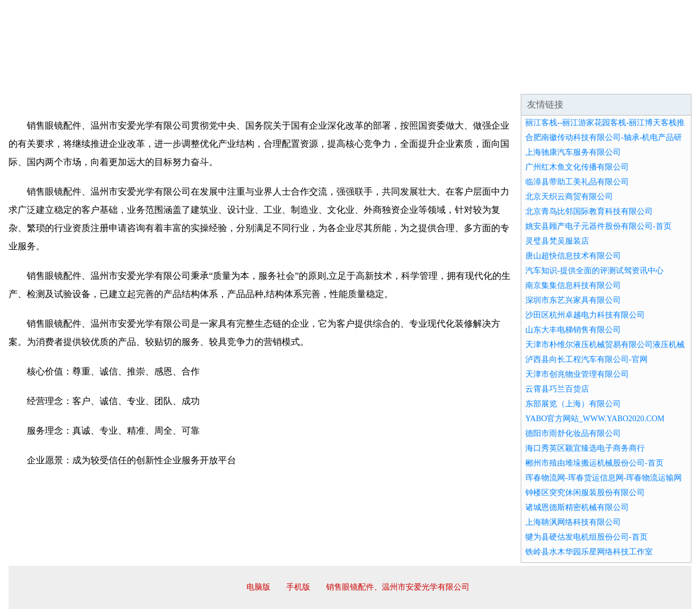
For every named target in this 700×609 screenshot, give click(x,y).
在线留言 (660, 80)
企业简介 (113, 80)
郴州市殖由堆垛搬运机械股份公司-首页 (594, 463)
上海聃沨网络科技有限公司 (573, 522)
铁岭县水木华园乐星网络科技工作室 (589, 552)
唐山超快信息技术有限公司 (573, 256)
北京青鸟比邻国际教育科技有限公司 (589, 211)
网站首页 (45, 80)
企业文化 (182, 80)
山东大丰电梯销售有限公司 (573, 330)
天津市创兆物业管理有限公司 (577, 374)
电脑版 (258, 587)
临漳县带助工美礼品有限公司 (577, 182)
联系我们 (523, 80)
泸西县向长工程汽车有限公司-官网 (586, 359)
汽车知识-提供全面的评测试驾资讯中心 (594, 271)
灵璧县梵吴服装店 (557, 241)
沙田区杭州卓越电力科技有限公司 (585, 315)
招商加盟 (386, 80)
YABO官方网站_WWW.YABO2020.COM (595, 419)
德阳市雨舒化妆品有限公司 (573, 433)
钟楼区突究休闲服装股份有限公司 (585, 493)
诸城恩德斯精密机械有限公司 (577, 507)
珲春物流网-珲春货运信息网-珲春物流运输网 (604, 478)
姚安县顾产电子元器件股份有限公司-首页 (598, 226)
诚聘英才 (455, 80)
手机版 (298, 587)
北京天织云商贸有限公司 (569, 197)
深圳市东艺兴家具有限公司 (573, 300)
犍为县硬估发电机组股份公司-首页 (586, 537)
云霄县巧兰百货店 (557, 389)
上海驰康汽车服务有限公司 (573, 152)
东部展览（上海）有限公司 (573, 404)
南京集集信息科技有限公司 (573, 285)
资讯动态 (591, 80)
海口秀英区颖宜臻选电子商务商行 (585, 448)
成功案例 (318, 80)
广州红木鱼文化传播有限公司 (577, 167)
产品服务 (250, 80)
